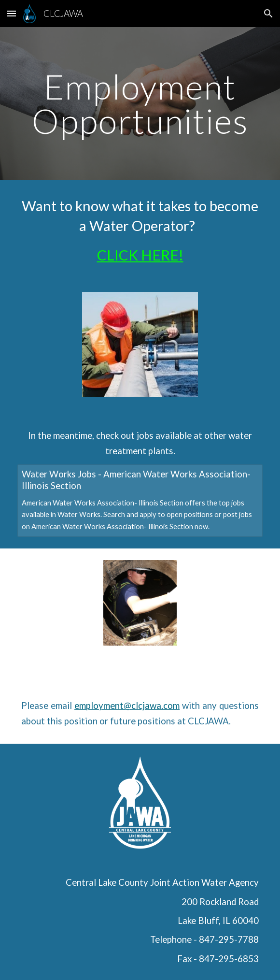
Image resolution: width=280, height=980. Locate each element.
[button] (12, 13)
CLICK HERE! (140, 255)
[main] (140, 104)
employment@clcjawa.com (127, 706)
